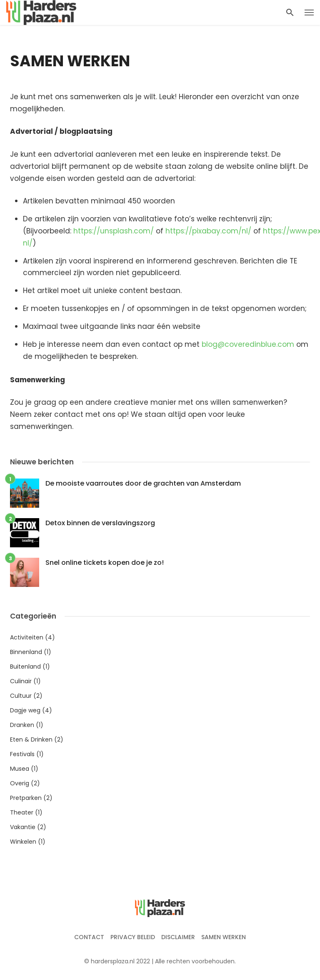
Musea (20, 769)
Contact (89, 937)
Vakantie (23, 827)
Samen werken (224, 937)
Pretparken (26, 798)
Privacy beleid (133, 937)
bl (205, 344)
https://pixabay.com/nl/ (208, 231)
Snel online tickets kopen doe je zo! (105, 563)
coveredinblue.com (259, 344)
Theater (22, 812)
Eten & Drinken (31, 739)
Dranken (22, 725)
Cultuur (21, 696)
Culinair (21, 681)
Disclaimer (178, 937)
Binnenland (26, 652)
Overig (20, 783)
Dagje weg (25, 710)
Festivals (22, 754)
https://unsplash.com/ (114, 231)
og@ (216, 344)
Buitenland (25, 667)
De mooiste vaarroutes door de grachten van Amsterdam (143, 483)
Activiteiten (27, 637)
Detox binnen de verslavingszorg (100, 523)
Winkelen (23, 842)
